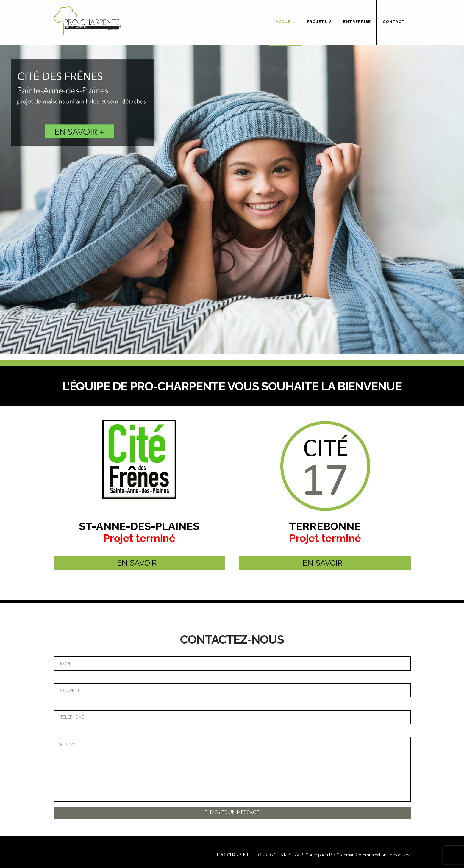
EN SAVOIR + (139, 563)
